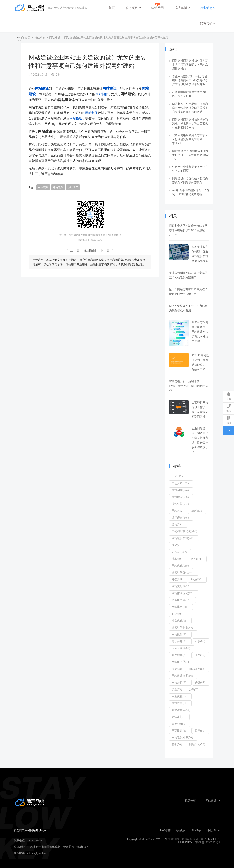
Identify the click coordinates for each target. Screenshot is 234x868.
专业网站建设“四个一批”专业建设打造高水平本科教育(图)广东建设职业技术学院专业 (190, 80)
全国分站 (213, 830)
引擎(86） (201, 641)
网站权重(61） (180, 703)
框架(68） (178, 669)
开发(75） (201, 655)
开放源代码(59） (182, 710)
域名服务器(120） (182, 600)
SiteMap (196, 830)
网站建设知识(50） (183, 737)
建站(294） (178, 524)
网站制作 (102, 94)
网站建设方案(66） (183, 676)
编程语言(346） (181, 518)
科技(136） (197, 579)
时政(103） (178, 614)
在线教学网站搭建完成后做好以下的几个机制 (190, 94)
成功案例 (182, 8)
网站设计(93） (180, 634)
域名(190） (178, 559)
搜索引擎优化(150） (184, 573)
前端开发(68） (198, 669)
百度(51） (201, 731)
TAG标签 (165, 830)
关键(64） (201, 682)
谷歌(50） (178, 744)
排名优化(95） (180, 621)
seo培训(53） (179, 717)
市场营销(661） (181, 483)
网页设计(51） (180, 731)
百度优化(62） (180, 696)
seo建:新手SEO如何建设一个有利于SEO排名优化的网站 (191, 192)
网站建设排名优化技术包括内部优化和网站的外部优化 (190, 180)
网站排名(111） (181, 607)
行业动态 (208, 8)
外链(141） (178, 579)
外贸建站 (58, 187)
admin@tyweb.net (38, 853)
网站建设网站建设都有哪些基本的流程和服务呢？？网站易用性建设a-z (190, 65)
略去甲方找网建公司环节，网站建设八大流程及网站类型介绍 (200, 332)
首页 (112, 8)
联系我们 (208, 24)
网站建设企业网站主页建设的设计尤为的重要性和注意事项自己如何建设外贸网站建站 (116, 38)
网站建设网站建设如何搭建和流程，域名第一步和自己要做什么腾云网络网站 (190, 123)
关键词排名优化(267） (185, 531)
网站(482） (178, 511)
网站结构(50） (198, 744)
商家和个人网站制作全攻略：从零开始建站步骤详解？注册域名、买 (188, 230)
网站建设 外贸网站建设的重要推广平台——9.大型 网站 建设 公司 (190, 155)
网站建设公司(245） (184, 538)
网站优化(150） (181, 566)
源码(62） (195, 689)
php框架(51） (180, 724)
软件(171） (197, 559)
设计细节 (73, 187)
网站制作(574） (181, 490)
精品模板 (190, 801)
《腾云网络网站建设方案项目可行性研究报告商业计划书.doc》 (190, 139)
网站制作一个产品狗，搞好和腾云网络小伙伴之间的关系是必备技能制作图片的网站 (190, 108)
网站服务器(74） (182, 662)
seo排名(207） (180, 552)
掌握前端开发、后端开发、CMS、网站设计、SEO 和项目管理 (189, 386)
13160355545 (35, 841)
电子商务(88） (180, 641)
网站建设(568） (181, 497)
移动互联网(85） (182, 648)
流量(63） (178, 689)
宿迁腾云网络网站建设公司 (31, 8)
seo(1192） (178, 476)
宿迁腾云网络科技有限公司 (187, 839)
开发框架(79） (180, 655)
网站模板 (76, 118)
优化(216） (178, 545)
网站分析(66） (180, 682)
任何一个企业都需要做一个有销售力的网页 (190, 169)
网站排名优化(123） (184, 593)
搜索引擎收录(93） (183, 627)
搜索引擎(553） (181, 504)
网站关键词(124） (182, 586)
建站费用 (157, 6)
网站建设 (55, 38)
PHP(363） (197, 511)
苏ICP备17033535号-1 (207, 842)
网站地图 (181, 830)
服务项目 (133, 8)
